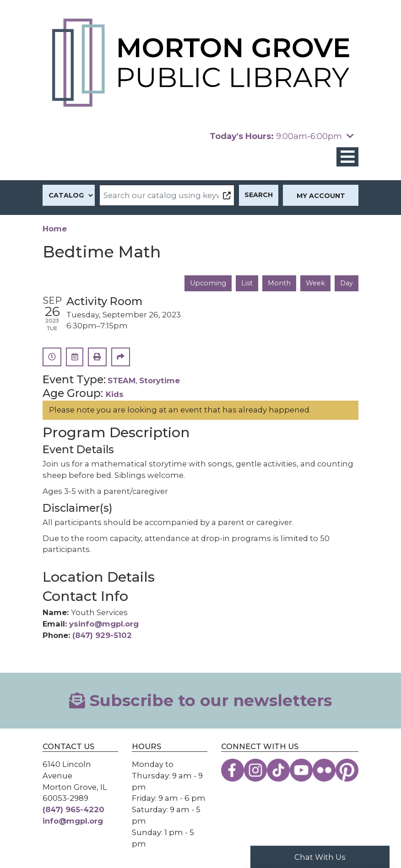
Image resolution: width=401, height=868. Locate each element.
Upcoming (208, 283)
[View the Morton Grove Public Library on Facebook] (233, 770)
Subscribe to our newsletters (200, 700)
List (247, 283)
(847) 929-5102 (102, 635)
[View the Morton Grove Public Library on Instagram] (255, 770)
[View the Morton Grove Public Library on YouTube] (301, 770)
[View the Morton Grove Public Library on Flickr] (324, 770)
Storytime (160, 380)
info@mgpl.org (73, 821)
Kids (115, 394)
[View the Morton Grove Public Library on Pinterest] (347, 770)
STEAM (122, 380)
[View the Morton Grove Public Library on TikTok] (278, 770)
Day (347, 283)
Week (315, 283)
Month (279, 283)
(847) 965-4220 (73, 809)
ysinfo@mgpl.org (104, 624)
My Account (321, 196)
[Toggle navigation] (347, 157)
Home (55, 229)
